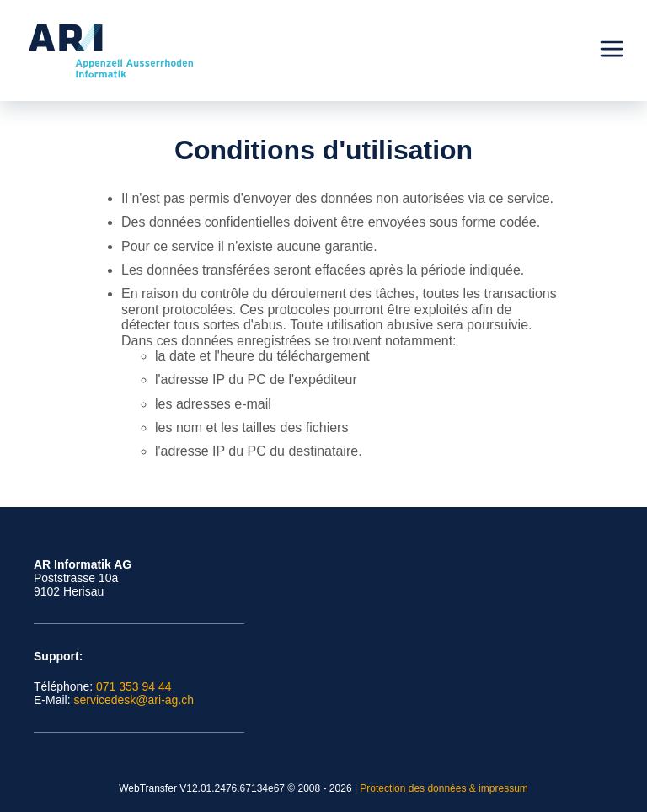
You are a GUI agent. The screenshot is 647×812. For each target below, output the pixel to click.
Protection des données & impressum (444, 788)
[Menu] (612, 51)
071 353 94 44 (134, 686)
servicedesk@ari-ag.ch (134, 700)
